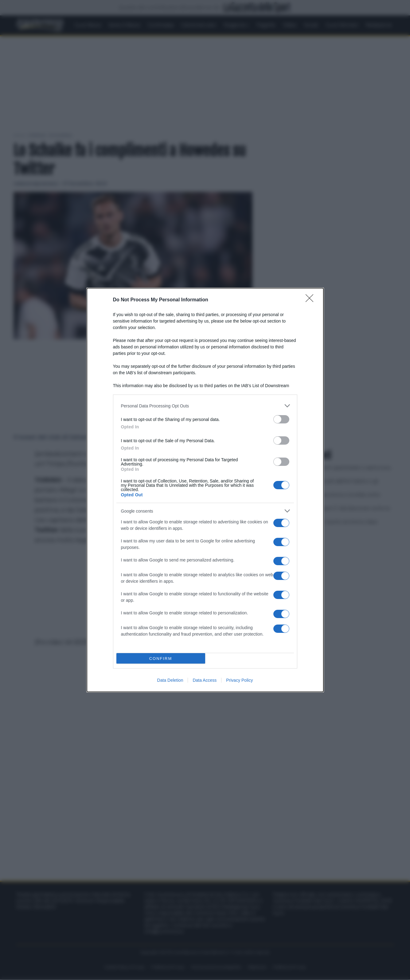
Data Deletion (170, 680)
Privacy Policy (239, 680)
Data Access (205, 680)
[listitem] (205, 406)
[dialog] (205, 490)
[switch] (281, 419)
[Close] (311, 300)
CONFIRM (161, 659)
